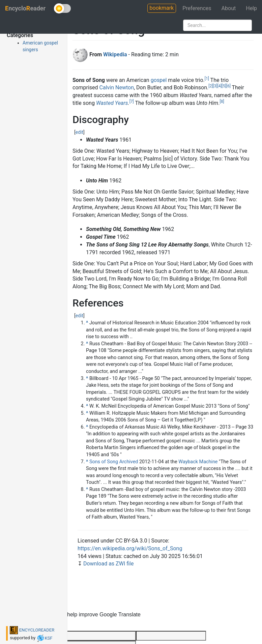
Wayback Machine (198, 462)
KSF (44, 638)
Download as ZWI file (108, 564)
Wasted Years (112, 103)
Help (251, 8)
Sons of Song (104, 462)
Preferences (197, 8)
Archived (129, 462)
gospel (159, 80)
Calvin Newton (117, 87)
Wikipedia (115, 54)
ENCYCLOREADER (32, 630)
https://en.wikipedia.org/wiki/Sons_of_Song (130, 548)
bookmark (162, 8)
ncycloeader (25, 8)
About (229, 8)
